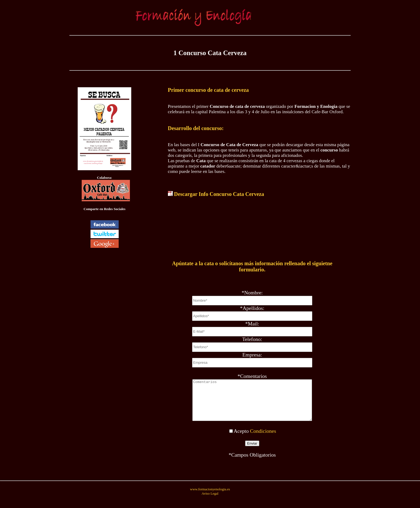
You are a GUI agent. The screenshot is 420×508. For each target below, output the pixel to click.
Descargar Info (219, 194)
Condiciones (263, 439)
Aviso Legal (210, 501)
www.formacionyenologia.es (210, 497)
